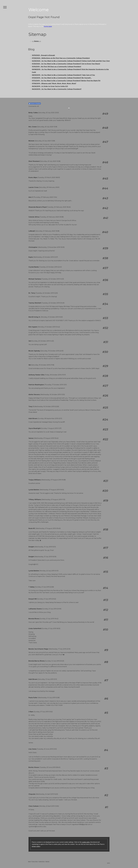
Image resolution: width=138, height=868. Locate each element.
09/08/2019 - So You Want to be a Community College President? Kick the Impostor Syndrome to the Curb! (70, 71)
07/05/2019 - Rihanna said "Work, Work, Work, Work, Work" (54, 83)
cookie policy (86, 842)
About (29, 862)
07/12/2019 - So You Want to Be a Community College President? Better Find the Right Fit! (66, 81)
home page (48, 26)
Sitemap (47, 862)
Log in (109, 863)
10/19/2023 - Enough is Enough (43, 55)
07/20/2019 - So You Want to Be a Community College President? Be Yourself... (62, 78)
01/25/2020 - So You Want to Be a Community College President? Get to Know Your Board (66, 64)
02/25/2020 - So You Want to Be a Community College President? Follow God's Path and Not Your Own (71, 61)
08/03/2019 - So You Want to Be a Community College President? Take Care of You (63, 75)
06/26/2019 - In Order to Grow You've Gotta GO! (50, 86)
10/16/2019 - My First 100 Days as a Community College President (56, 67)
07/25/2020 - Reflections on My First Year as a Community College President (61, 58)
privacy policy (36, 846)
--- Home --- (36, 41)
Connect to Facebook (35, 104)
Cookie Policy (42, 862)
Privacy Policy (35, 862)
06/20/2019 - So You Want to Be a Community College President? (57, 89)
